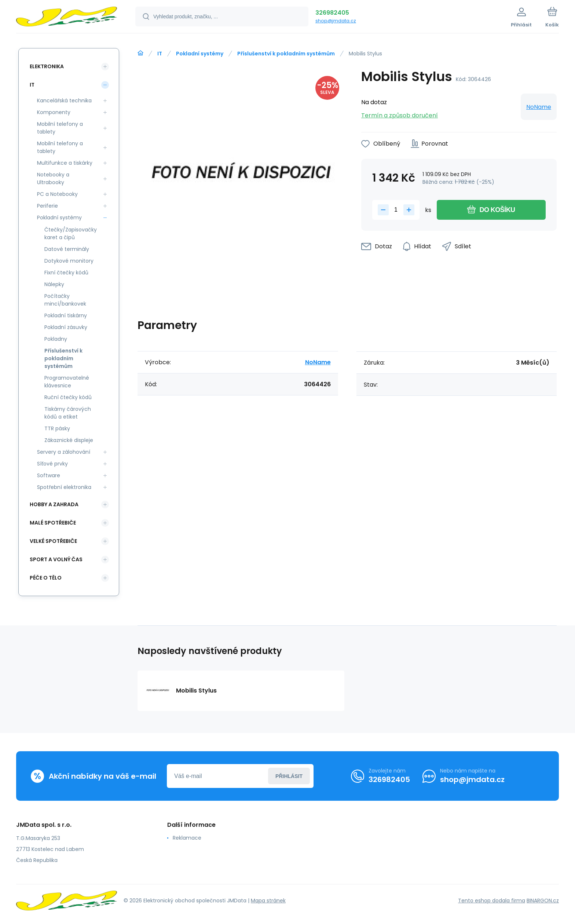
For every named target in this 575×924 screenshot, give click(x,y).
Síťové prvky (52, 464)
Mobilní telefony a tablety (60, 128)
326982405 (332, 13)
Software (49, 475)
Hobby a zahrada (54, 504)
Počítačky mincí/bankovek (65, 300)
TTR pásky (57, 428)
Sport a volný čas (56, 559)
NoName (539, 107)
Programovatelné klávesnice (67, 382)
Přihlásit (289, 776)
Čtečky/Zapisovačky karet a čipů (71, 233)
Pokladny (56, 339)
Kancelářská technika (64, 101)
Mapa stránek (268, 901)
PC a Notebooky (57, 194)
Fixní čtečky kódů (66, 273)
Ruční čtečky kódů (68, 397)
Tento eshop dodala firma (492, 901)
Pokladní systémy (200, 54)
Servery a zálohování (64, 452)
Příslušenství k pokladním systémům (286, 54)
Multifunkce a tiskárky (65, 163)
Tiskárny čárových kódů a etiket (68, 413)
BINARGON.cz (543, 901)
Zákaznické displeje (69, 440)
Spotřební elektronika (64, 487)
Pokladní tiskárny (66, 315)
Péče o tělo (46, 578)
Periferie (47, 206)
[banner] (67, 18)
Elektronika (47, 66)
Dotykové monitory (69, 261)
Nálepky (54, 284)
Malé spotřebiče (53, 523)
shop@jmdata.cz (336, 21)
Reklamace (187, 838)
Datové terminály (67, 249)
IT (160, 54)
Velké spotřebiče (53, 541)
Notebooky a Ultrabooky (53, 178)
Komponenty (54, 112)
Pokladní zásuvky (66, 327)
